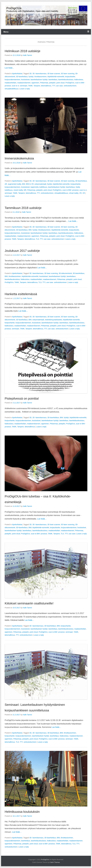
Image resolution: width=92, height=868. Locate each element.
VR (80, 193)
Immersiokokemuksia (19, 158)
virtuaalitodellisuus (11, 89)
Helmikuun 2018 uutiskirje (23, 51)
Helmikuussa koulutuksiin (22, 812)
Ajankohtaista (17, 74)
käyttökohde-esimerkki (56, 77)
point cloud (60, 83)
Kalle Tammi (27, 55)
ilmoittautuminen (40, 77)
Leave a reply (25, 89)
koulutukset (25, 80)
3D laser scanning (68, 74)
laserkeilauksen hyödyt (39, 80)
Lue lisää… (9, 68)
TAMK (30, 86)
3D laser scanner (54, 74)
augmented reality (14, 184)
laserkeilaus (53, 80)
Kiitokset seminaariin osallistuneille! (29, 603)
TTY (54, 86)
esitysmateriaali (40, 184)
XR (84, 193)
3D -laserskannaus (39, 74)
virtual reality (74, 193)
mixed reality (18, 190)
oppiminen (35, 83)
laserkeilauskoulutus (66, 80)
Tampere (37, 86)
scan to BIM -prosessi (70, 190)
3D (31, 74)
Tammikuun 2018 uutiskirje (23, 208)
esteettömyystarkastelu (53, 320)
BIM (24, 184)
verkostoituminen (70, 86)
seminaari (24, 86)
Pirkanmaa (44, 83)
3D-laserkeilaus (22, 77)
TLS (37, 239)
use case (59, 86)
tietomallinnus (46, 86)
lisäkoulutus (79, 80)
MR (25, 190)
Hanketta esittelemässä (21, 294)
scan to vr (15, 86)
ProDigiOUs (70, 83)
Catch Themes (55, 862)
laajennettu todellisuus (39, 187)
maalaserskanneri (24, 83)
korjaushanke (70, 77)
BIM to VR (30, 184)
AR (6, 184)
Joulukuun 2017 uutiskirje (22, 251)
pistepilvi (52, 83)
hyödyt (31, 77)
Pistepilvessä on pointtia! (22, 398)
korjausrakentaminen (12, 80)
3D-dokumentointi (65, 273)
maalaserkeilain (10, 83)
